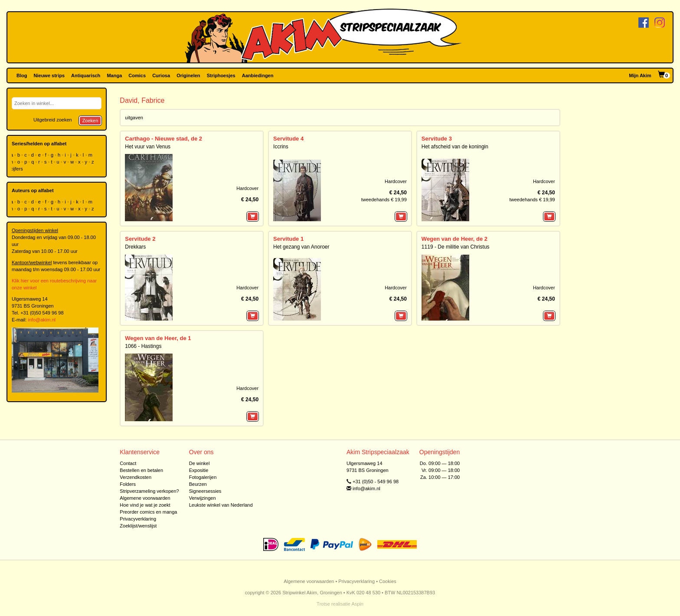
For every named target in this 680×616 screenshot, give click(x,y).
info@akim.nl (42, 320)
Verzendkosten (136, 477)
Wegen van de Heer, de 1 (158, 338)
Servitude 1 (288, 239)
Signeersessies (205, 491)
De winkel (199, 463)
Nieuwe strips (49, 75)
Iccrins (281, 147)
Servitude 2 (140, 239)
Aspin (357, 604)
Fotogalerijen (203, 477)
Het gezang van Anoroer (301, 247)
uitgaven (134, 118)
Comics (137, 75)
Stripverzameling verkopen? (149, 491)
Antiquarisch (86, 75)
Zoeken (90, 121)
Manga (114, 75)
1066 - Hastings (143, 346)
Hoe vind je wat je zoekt (145, 505)
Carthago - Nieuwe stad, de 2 (163, 139)
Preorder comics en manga (148, 512)
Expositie (199, 470)
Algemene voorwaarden (145, 498)
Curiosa (161, 75)
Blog (22, 75)
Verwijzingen (203, 498)
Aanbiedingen (258, 75)
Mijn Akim (640, 75)
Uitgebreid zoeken (53, 120)
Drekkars (135, 247)
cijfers (17, 169)
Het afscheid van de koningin (455, 147)
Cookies (388, 581)
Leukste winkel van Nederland (221, 505)
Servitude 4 (288, 139)
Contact (128, 463)
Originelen (188, 75)
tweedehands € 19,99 (384, 200)
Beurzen (198, 484)
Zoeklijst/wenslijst (138, 526)
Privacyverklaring (138, 519)
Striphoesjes (221, 75)
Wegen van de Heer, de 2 (454, 239)
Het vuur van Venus (148, 147)
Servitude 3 (437, 139)
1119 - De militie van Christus (456, 247)
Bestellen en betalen (141, 470)
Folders (128, 484)
